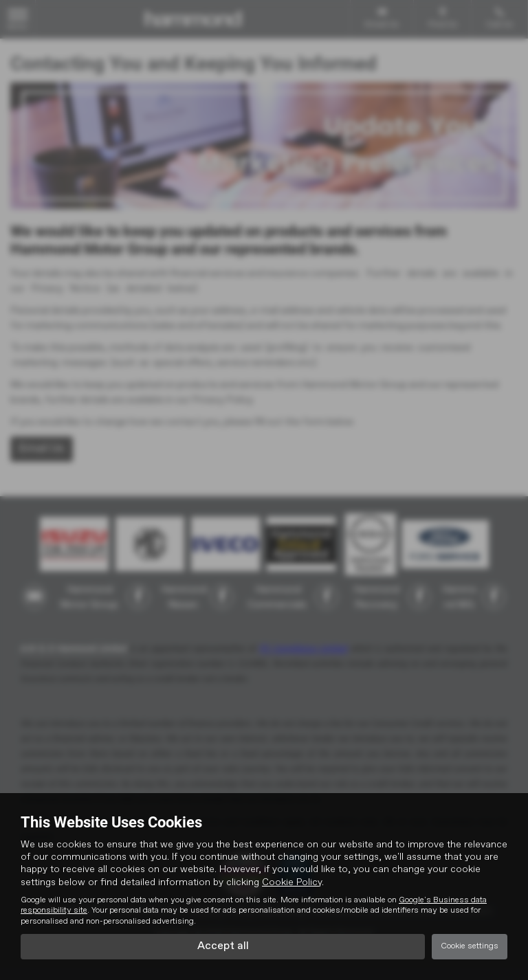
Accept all (223, 946)
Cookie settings (470, 946)
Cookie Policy (292, 882)
